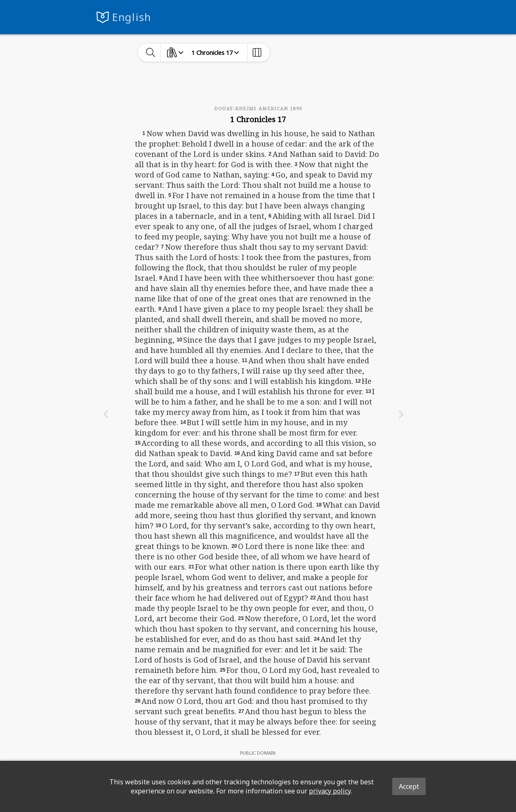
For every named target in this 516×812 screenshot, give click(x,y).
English (132, 17)
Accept (409, 786)
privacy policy (330, 791)
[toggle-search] (151, 52)
